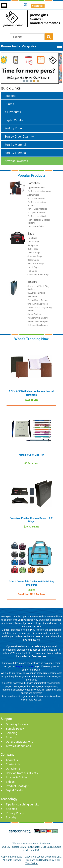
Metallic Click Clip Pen (31, 455)
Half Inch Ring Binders (38, 325)
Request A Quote (25, 666)
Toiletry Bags (34, 253)
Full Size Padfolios (36, 198)
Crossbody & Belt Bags (38, 275)
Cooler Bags (33, 260)
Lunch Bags (33, 267)
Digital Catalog (15, 790)
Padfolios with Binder (37, 216)
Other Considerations (19, 741)
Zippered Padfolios (36, 187)
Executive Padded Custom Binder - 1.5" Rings (31, 520)
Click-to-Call (38, 6)
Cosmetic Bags (35, 256)
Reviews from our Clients (22, 773)
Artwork (11, 737)
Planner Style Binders (38, 318)
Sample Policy (15, 729)
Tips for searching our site (23, 804)
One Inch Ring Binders (38, 304)
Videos (10, 782)
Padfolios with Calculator (39, 191)
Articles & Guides (17, 777)
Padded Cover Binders (38, 300)
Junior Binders (34, 314)
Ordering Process (17, 724)
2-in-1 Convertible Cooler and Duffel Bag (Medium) (32, 583)
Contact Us (13, 764)
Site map (11, 809)
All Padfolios (33, 195)
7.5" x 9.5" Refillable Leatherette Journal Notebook (32, 393)
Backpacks (33, 245)
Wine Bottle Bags (36, 264)
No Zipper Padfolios (37, 212)
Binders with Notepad (38, 321)
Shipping (12, 733)
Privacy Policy (15, 813)
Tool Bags (32, 271)
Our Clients (13, 769)
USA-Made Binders (36, 293)
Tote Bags (32, 238)
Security (11, 817)
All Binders (32, 296)
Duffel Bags (33, 249)
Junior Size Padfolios (37, 209)
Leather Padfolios (36, 226)
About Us (12, 760)
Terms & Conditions (18, 746)
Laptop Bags (33, 242)
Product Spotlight (17, 786)
